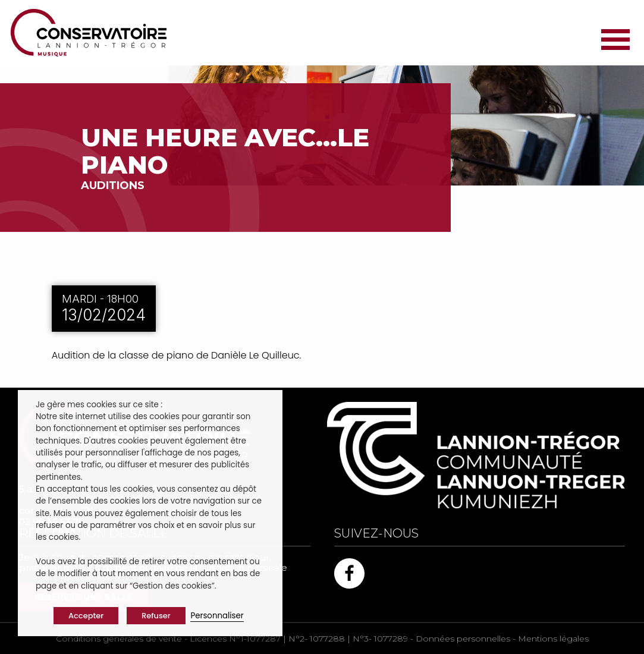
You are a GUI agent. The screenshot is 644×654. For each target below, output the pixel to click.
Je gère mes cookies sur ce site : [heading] (99, 405)
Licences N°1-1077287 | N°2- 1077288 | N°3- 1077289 (299, 639)
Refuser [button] (156, 616)
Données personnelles (463, 639)
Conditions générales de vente (119, 639)
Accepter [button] (86, 616)
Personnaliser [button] (217, 616)
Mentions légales (553, 639)
